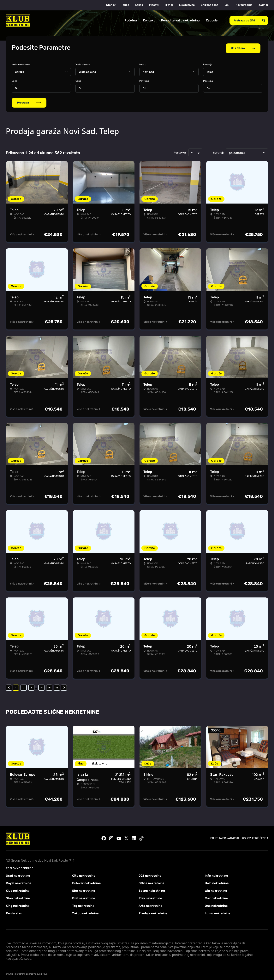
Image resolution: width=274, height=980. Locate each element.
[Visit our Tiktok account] (141, 837)
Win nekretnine (216, 889)
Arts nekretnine (150, 904)
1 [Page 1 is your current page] (16, 686)
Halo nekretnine (217, 882)
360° (263, 5)
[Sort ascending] (192, 151)
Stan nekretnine (18, 897)
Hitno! (169, 5)
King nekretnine (18, 904)
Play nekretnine (150, 897)
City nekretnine (84, 874)
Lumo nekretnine (217, 912)
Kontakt (149, 20)
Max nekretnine (216, 897)
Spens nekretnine (152, 889)
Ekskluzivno (187, 5)
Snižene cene (210, 5)
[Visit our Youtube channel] (119, 837)
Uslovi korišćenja (255, 837)
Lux (227, 5)
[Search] (264, 20)
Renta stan (14, 912)
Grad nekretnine (18, 874)
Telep (210, 71)
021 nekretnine (150, 874)
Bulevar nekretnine (86, 882)
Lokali (139, 5)
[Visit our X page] (126, 837)
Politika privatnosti (225, 837)
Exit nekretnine (84, 897)
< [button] (9, 686)
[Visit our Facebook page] (104, 837)
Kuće (126, 5)
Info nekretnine (216, 874)
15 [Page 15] (49, 686)
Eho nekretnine (84, 889)
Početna (131, 20)
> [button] (64, 686)
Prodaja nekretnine (153, 912)
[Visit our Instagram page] (111, 837)
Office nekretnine (151, 882)
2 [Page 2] (24, 686)
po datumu (237, 151)
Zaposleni (213, 20)
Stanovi (111, 5)
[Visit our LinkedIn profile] (134, 837)
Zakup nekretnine (85, 912)
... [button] (36, 686)
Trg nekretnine (83, 904)
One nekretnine (216, 904)
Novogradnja (244, 5)
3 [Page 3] (31, 686)
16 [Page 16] (57, 686)
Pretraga (29, 101)
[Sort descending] (199, 151)
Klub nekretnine (18, 889)
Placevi (154, 5)
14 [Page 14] (41, 686)
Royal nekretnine (18, 882)
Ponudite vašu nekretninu (180, 20)
